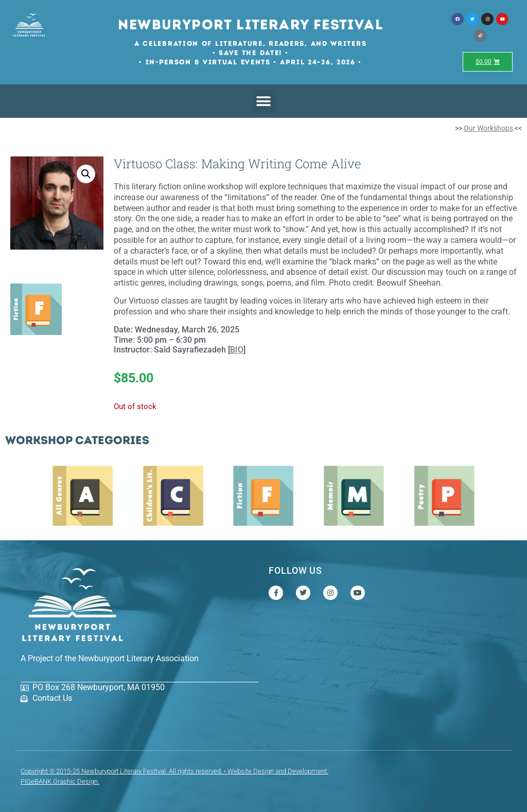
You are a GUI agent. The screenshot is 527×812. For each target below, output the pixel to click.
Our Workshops (488, 128)
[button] (264, 101)
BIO (237, 350)
